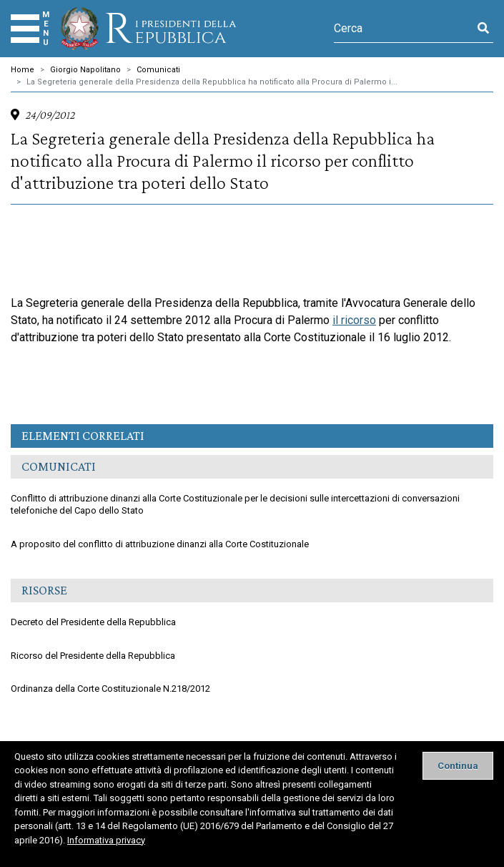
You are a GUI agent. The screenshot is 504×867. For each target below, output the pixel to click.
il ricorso (354, 320)
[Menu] (25, 29)
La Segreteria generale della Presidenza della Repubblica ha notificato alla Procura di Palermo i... (212, 82)
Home (23, 70)
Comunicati (158, 70)
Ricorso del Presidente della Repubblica (93, 656)
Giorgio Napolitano (85, 70)
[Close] (458, 766)
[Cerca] (404, 29)
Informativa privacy (106, 840)
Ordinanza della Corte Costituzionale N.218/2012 (110, 689)
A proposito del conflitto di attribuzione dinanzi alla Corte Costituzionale (160, 544)
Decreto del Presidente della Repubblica (93, 622)
